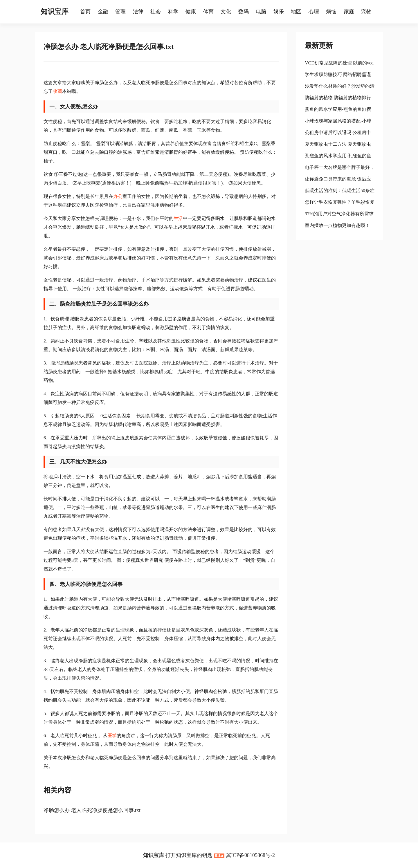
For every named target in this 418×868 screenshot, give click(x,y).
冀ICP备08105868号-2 (250, 855)
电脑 (261, 12)
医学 (112, 736)
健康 (191, 12)
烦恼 (331, 12)
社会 (156, 12)
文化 (226, 12)
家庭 (349, 12)
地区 (296, 12)
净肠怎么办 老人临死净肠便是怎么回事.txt (92, 810)
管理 (120, 12)
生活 (178, 218)
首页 (85, 12)
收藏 (57, 91)
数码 (244, 12)
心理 (314, 12)
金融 (103, 12)
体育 (208, 12)
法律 (138, 12)
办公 (118, 196)
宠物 (366, 12)
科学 (173, 12)
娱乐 (279, 12)
